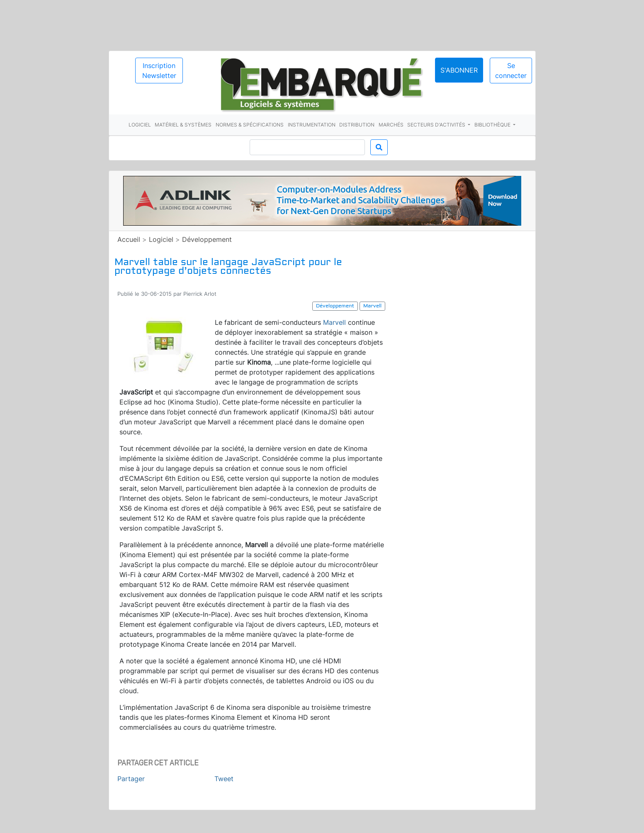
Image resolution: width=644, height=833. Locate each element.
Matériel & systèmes (183, 125)
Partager (131, 779)
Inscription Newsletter (159, 71)
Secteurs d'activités (437, 125)
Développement (207, 239)
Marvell (334, 322)
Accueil (129, 239)
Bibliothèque (493, 125)
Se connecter (511, 71)
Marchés (391, 125)
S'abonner (459, 70)
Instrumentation (312, 125)
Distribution (357, 125)
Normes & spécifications (250, 125)
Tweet (224, 779)
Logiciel (140, 125)
